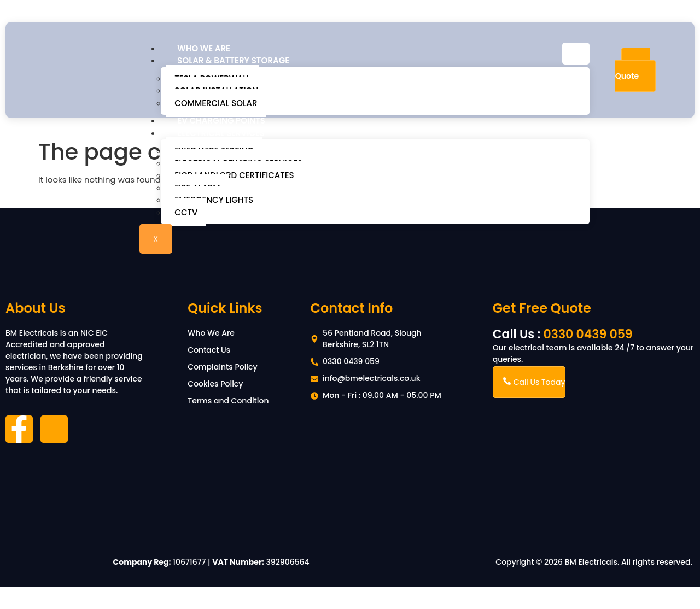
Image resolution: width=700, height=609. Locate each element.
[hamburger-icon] (576, 54)
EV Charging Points (221, 121)
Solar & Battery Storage (233, 60)
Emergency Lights (214, 200)
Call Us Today (534, 382)
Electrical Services (221, 133)
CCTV (186, 212)
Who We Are (204, 48)
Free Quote (632, 70)
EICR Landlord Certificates (234, 175)
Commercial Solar (216, 103)
